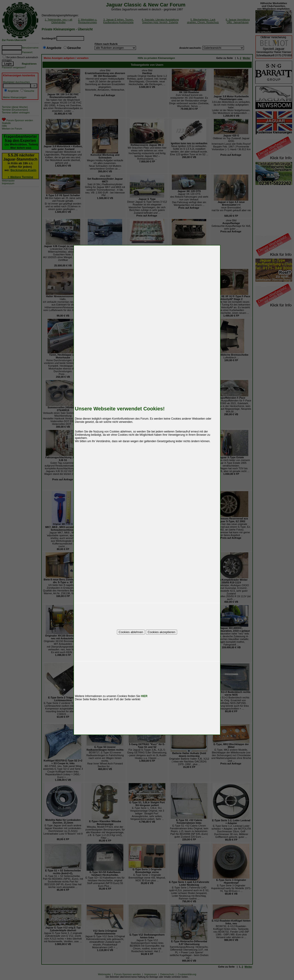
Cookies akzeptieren (162, 632)
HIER (144, 696)
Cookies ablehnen (131, 632)
